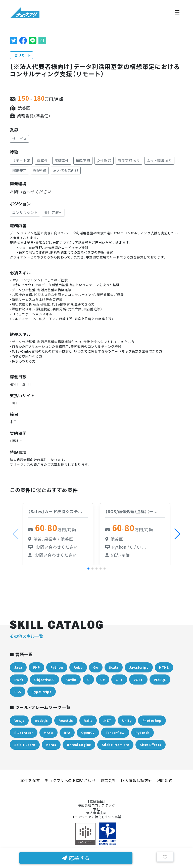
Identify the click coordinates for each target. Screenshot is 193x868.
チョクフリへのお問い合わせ (70, 780)
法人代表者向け (66, 170)
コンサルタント (25, 212)
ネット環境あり (159, 161)
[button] (177, 534)
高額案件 (62, 161)
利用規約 (165, 780)
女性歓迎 (104, 161)
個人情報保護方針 (137, 780)
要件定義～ (53, 212)
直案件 (42, 161)
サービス (19, 139)
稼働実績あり (129, 161)
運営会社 (108, 780)
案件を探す (30, 780)
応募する (76, 858)
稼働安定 (19, 170)
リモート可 (21, 161)
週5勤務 (40, 170)
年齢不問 (83, 161)
